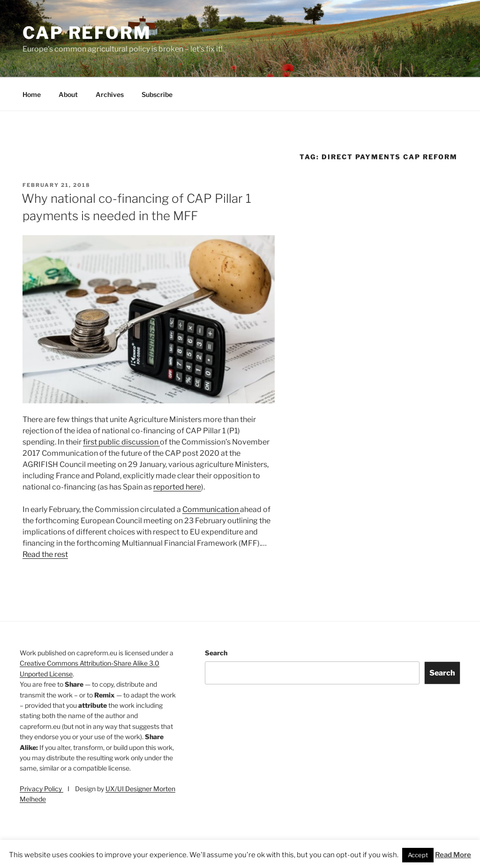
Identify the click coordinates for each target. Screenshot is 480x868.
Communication (211, 509)
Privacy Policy (41, 789)
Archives (110, 94)
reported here (177, 487)
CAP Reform (87, 33)
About (68, 94)
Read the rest (45, 554)
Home (32, 94)
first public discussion (121, 442)
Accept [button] (418, 855)
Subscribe (157, 94)
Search (216, 653)
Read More (453, 855)
